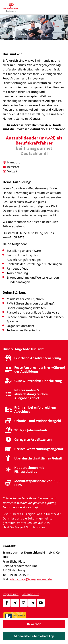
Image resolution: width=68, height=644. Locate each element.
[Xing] (15, 603)
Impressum (11, 594)
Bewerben (34, 624)
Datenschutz (30, 594)
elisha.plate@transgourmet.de (31, 579)
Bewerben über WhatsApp (34, 636)
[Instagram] (24, 603)
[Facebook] (7, 603)
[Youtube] (41, 603)
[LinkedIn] (32, 603)
